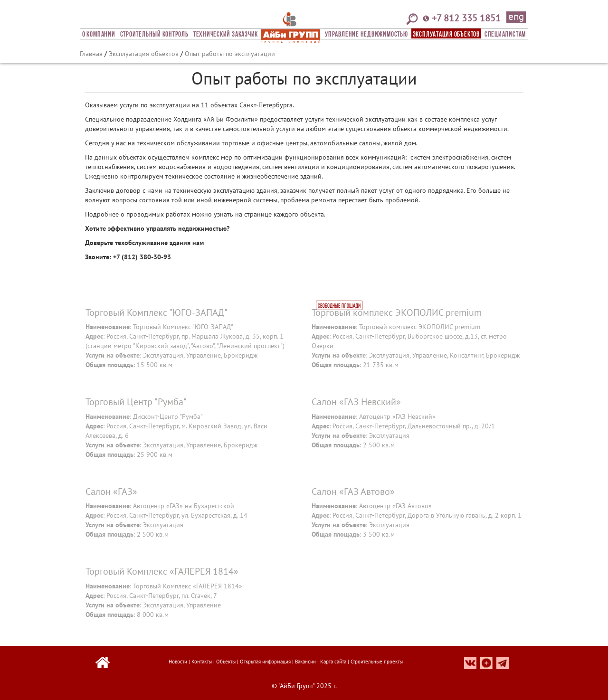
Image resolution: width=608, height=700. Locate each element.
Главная (91, 54)
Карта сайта (333, 662)
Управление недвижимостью (366, 35)
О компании (99, 35)
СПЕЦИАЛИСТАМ (505, 35)
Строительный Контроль (154, 35)
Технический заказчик (226, 35)
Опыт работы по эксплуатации (230, 54)
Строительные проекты (377, 662)
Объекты (226, 662)
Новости (178, 662)
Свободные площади (339, 306)
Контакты (202, 662)
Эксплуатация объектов (446, 35)
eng (516, 17)
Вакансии (305, 662)
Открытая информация (265, 662)
